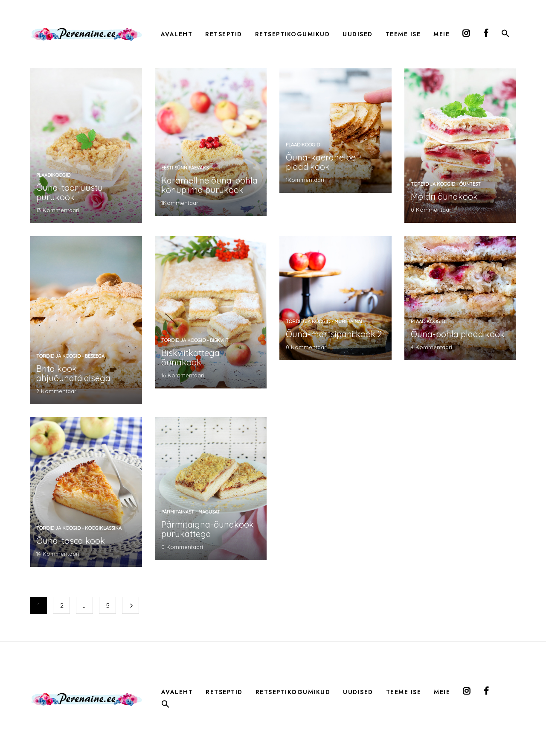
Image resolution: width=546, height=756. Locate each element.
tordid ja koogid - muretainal (325, 321)
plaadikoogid (53, 175)
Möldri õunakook (444, 197)
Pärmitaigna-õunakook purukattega (208, 529)
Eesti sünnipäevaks (185, 168)
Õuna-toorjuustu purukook (70, 192)
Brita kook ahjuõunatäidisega (73, 373)
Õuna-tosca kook (71, 541)
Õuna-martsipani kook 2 (334, 334)
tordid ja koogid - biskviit (195, 340)
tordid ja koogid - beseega (70, 356)
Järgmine (131, 605)
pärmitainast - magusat (191, 512)
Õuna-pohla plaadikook (458, 334)
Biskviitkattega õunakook (190, 358)
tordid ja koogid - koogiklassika (79, 528)
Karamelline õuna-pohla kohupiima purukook (209, 185)
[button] (505, 35)
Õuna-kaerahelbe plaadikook (321, 162)
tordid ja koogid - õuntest (446, 184)
